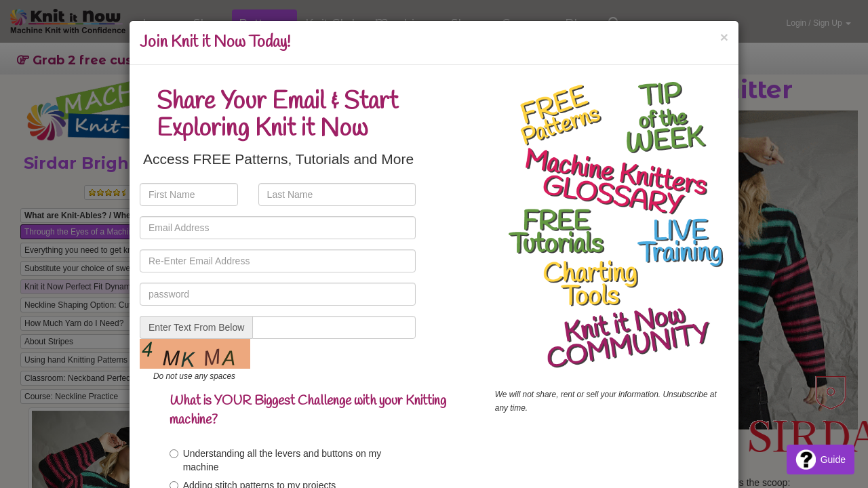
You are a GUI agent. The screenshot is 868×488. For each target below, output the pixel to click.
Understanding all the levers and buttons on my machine (276, 460)
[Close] (724, 37)
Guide (821, 460)
